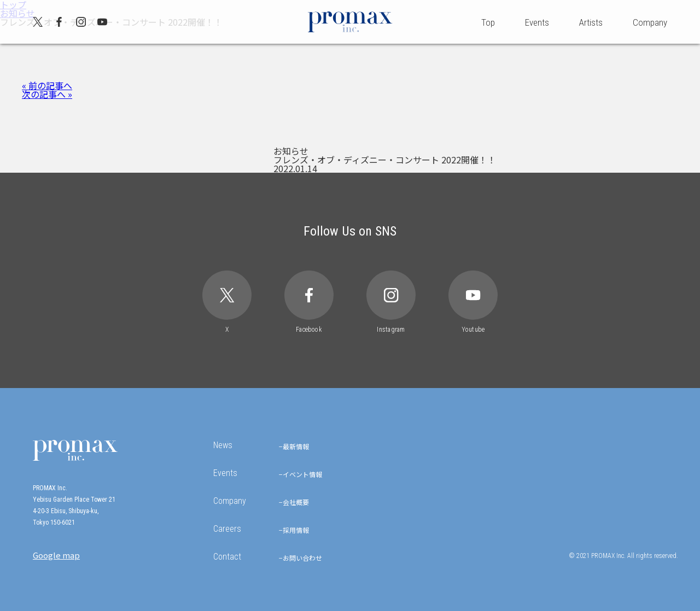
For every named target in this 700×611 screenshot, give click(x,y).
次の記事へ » (47, 94)
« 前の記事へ (47, 85)
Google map (56, 555)
